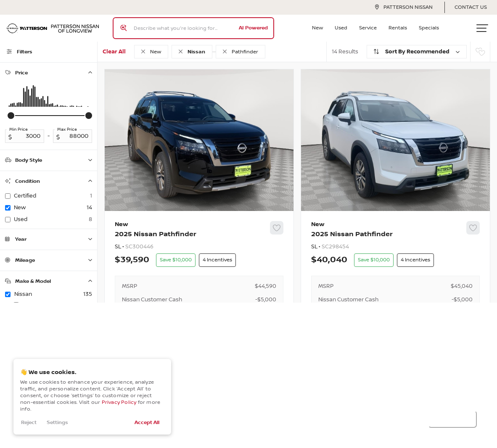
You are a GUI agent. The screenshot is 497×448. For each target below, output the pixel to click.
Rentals (398, 28)
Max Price (67, 129)
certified (53, 196)
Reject (29, 423)
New (317, 28)
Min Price (19, 129)
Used (341, 28)
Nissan (53, 294)
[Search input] (193, 28)
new (53, 208)
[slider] (11, 116)
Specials (429, 28)
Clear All (114, 52)
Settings (57, 423)
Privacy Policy (119, 402)
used (53, 219)
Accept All (147, 423)
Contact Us (471, 7)
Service (368, 28)
